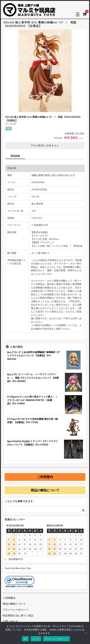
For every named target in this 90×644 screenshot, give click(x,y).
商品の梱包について (45, 490)
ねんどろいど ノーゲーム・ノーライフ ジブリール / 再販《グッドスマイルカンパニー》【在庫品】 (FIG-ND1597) (33, 378)
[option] (45, 71)
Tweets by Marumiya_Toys (18, 568)
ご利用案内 (45, 477)
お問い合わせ (10, 621)
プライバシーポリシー (15, 610)
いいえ (36, 639)
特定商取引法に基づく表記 (18, 616)
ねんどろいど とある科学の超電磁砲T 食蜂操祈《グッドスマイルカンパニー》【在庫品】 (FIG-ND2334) (34, 356)
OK (25, 639)
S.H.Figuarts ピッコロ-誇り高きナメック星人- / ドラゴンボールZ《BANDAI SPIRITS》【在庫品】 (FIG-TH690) (33, 400)
